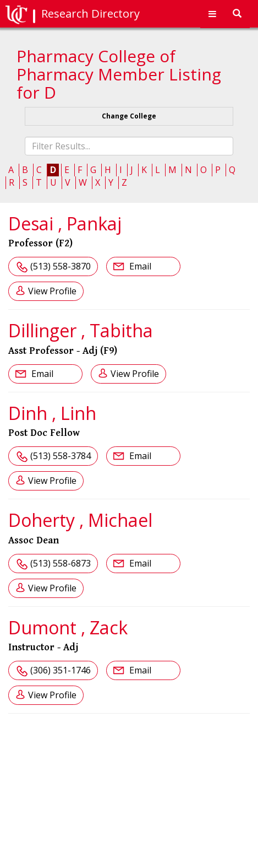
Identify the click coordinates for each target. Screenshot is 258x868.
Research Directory (90, 14)
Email (139, 266)
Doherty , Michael (80, 520)
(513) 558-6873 (61, 563)
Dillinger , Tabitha (81, 330)
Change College (129, 116)
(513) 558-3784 (61, 456)
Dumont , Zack (68, 627)
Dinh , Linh (52, 413)
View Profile (52, 291)
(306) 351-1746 (61, 670)
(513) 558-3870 (61, 266)
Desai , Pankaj (65, 223)
